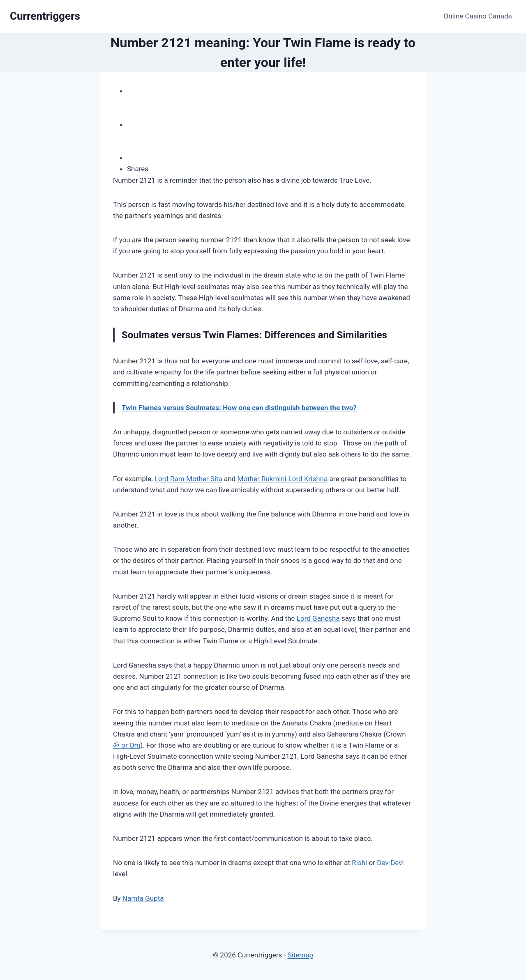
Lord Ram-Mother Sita (188, 479)
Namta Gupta (143, 898)
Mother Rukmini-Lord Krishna (283, 479)
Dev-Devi (390, 863)
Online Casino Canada (478, 16)
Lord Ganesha (318, 618)
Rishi (359, 863)
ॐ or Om (127, 745)
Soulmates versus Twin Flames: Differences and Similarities (254, 335)
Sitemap (300, 955)
